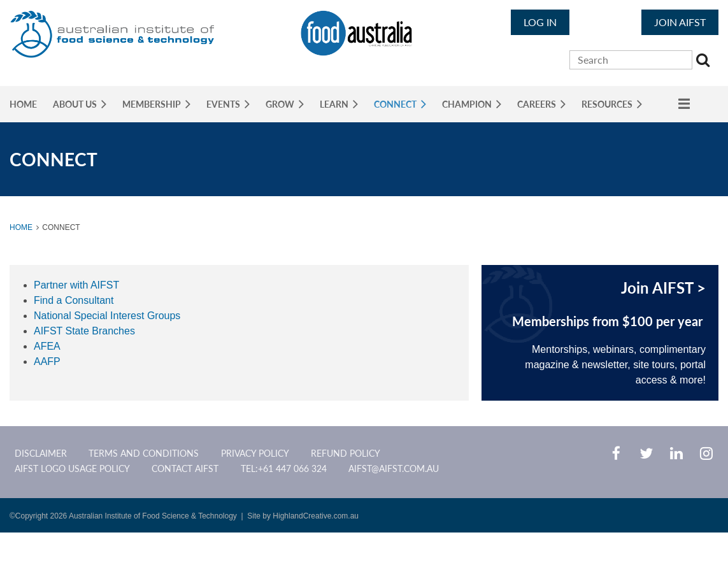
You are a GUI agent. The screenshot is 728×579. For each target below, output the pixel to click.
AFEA (47, 346)
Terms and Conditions (144, 453)
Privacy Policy (255, 453)
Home (21, 227)
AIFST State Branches (84, 331)
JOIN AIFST (680, 22)
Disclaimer (41, 453)
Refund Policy (346, 453)
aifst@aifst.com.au (394, 468)
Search (704, 62)
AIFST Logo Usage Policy (72, 468)
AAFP (47, 361)
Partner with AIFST (76, 285)
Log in (540, 22)
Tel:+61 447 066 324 (284, 468)
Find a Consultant (74, 300)
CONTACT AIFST (185, 468)
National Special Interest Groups (107, 316)
